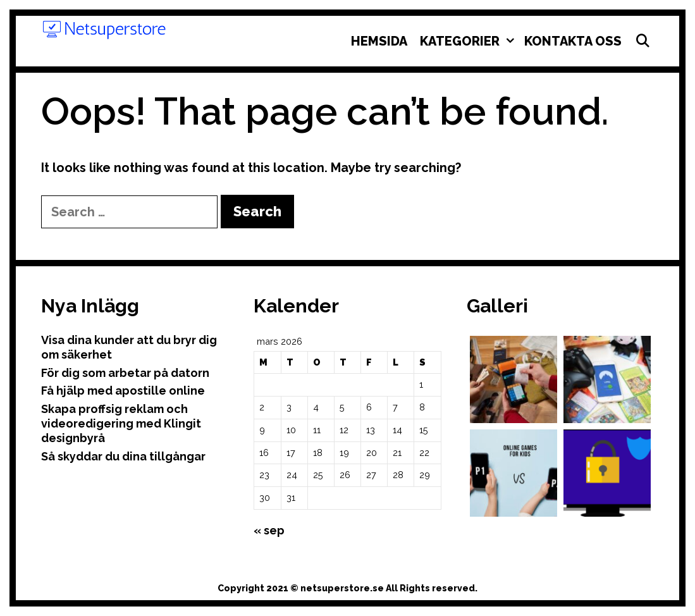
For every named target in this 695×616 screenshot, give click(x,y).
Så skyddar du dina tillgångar (123, 456)
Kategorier (469, 41)
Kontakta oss (573, 41)
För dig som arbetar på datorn (125, 373)
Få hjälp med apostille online (123, 391)
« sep (269, 530)
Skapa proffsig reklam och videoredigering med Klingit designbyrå (121, 424)
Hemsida (379, 41)
